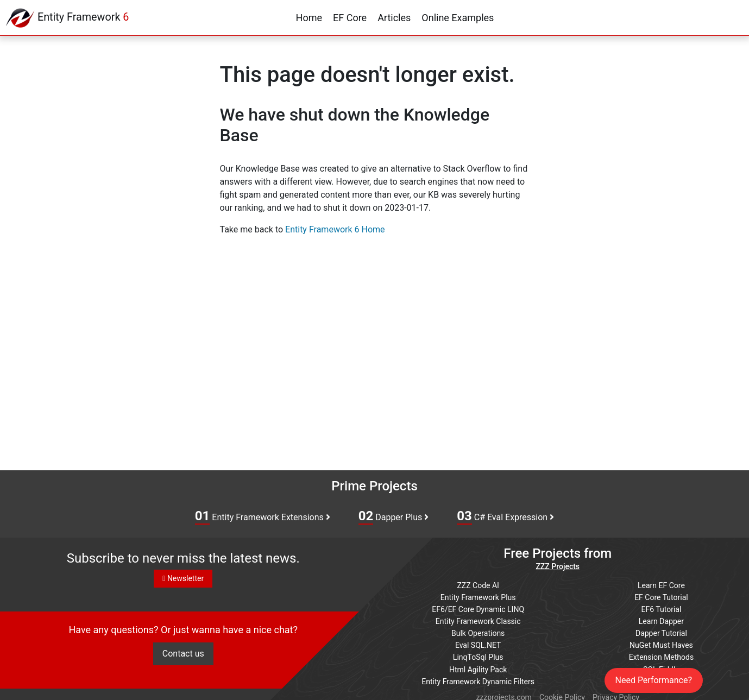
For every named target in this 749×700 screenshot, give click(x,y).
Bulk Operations (478, 629)
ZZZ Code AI (478, 584)
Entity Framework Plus (478, 595)
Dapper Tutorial (661, 629)
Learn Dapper (661, 618)
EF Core (350, 18)
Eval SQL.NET (478, 641)
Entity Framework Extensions (263, 516)
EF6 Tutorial (662, 607)
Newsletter (183, 578)
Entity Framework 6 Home (335, 229)
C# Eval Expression (505, 516)
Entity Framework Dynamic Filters (478, 675)
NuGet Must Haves (661, 641)
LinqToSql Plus (478, 652)
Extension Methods (662, 652)
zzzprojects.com (503, 690)
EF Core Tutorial (661, 595)
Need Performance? (654, 680)
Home (309, 18)
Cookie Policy (562, 690)
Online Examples (458, 18)
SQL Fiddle (661, 664)
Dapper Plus (394, 516)
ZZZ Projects (558, 566)
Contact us (183, 657)
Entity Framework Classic (478, 618)
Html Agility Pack (478, 664)
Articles (394, 18)
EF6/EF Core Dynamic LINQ (478, 607)
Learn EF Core (661, 584)
